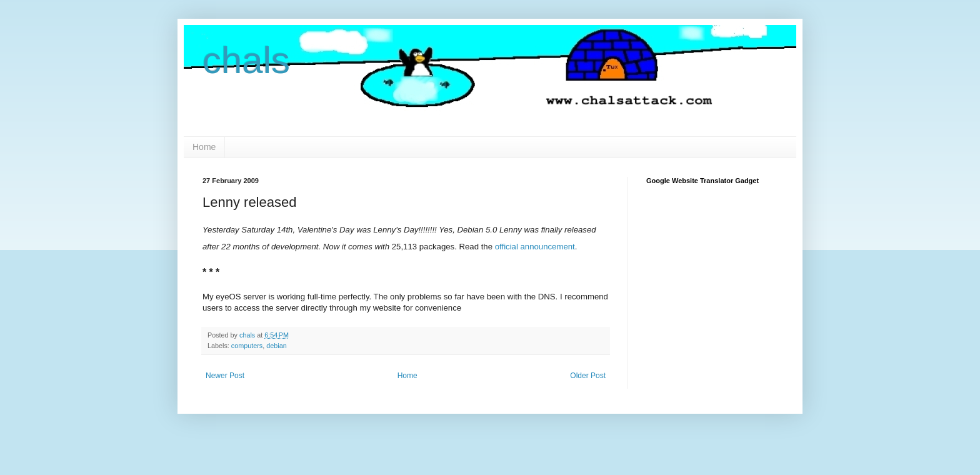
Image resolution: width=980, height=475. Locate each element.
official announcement (535, 247)
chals (246, 60)
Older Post (588, 376)
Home (204, 147)
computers (247, 346)
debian (276, 346)
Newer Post (225, 376)
